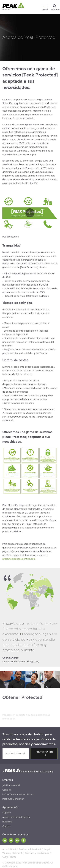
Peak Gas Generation (13, 799)
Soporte (7, 813)
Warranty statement (12, 853)
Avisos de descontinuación (16, 817)
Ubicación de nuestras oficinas (18, 794)
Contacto (7, 790)
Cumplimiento (9, 857)
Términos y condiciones (37, 853)
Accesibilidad (9, 849)
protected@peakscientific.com (19, 559)
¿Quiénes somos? (11, 785)
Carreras (7, 826)
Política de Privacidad (30, 849)
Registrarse (44, 752)
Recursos (7, 822)
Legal (47, 849)
